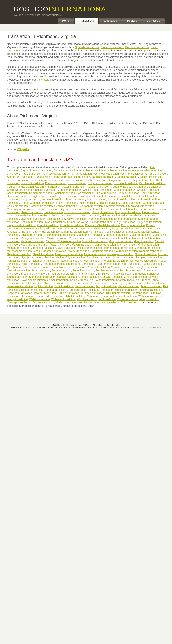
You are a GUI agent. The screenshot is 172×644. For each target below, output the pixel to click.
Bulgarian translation (100, 183)
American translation (140, 171)
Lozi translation (116, 232)
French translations (112, 47)
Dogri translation (151, 193)
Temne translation (129, 286)
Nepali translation (43, 254)
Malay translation (57, 238)
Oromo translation (124, 258)
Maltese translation (143, 238)
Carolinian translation (48, 187)
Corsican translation (70, 190)
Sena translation (61, 270)
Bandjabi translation (103, 177)
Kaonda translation (125, 219)
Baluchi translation (79, 177)
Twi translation (140, 293)
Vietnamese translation (123, 296)
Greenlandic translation (140, 206)
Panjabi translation (18, 261)
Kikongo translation (101, 222)
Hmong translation (103, 212)
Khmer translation (78, 222)
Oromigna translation (99, 258)
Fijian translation (96, 199)
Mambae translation (33, 241)
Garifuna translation (41, 206)
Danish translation (64, 193)
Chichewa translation (19, 190)
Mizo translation (67, 248)
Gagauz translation (154, 203)
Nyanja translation (32, 258)
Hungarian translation (128, 212)
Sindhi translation (17, 277)
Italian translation (131, 216)
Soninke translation (81, 280)
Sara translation (41, 270)
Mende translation (105, 245)
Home (66, 21)
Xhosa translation (127, 299)
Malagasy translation (33, 238)
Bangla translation (127, 177)
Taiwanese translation (20, 286)
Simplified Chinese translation (115, 274)
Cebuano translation (123, 187)
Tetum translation (151, 286)
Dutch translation (17, 196)
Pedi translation (92, 261)
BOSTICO (62, 9)
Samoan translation (123, 267)
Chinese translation (45, 190)
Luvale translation (31, 235)
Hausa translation (145, 209)
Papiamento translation (44, 261)
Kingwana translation (149, 222)
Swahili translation (32, 283)
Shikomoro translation (61, 274)
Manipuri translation (120, 241)
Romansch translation (72, 267)
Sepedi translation (83, 270)
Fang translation (30, 199)
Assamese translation (106, 174)
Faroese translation (53, 199)
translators (43, 80)
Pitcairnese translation (139, 261)
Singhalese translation (42, 277)
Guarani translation (47, 209)
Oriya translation (75, 258)
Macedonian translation (90, 235)
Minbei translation (148, 245)
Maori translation (143, 241)
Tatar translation (85, 286)
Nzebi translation (54, 258)
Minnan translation (18, 248)
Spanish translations (87, 47)
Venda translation (98, 296)
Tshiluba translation (150, 290)
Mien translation (127, 245)
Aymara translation (156, 174)
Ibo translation (151, 212)
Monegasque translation (119, 248)
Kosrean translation (32, 228)
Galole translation (17, 206)
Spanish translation (127, 280)
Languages (110, 21)
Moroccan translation (19, 251)
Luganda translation (138, 232)
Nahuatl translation (102, 251)
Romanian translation (45, 267)
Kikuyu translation (125, 222)
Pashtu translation (70, 261)
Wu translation (107, 299)
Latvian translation (44, 232)
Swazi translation (54, 283)
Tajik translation (43, 286)
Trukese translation (126, 290)
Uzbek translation (75, 296)
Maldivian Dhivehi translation (114, 238)
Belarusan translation (43, 180)
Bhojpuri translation (143, 180)
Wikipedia (23, 149)
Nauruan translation (126, 251)
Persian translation (114, 261)
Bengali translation (119, 180)
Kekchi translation (55, 222)
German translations (137, 47)
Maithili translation (142, 235)
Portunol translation (83, 264)
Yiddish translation (66, 303)
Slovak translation (136, 277)
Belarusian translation (70, 180)
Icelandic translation (19, 216)
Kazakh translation (32, 222)
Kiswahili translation (72, 225)
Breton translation (56, 183)
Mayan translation (82, 245)
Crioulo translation (125, 190)
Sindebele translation (147, 274)
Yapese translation (43, 303)
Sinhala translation (68, 277)
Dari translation (85, 193)
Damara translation (41, 193)
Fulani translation (109, 203)
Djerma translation (128, 193)
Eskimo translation (90, 196)
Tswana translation (45, 293)
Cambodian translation (20, 187)
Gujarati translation (71, 209)
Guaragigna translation (20, 209)
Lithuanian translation (69, 232)
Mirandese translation (43, 248)
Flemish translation (142, 199)
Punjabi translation (129, 264)
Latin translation (144, 228)
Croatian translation (149, 190)
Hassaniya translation (120, 209)
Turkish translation (68, 293)
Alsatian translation (115, 171)
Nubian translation (146, 254)
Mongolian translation (147, 248)
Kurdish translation (99, 228)
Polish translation (31, 264)
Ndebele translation (151, 251)
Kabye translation (77, 219)
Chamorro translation (149, 187)
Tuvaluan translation (118, 293)
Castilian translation (74, 187)
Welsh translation (39, 299)
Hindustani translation (77, 212)
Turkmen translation (92, 293)
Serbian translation (107, 270)
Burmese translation (126, 183)
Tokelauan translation (101, 290)
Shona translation (86, 274)
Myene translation (78, 251)
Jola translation (56, 219)
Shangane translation (34, 274)
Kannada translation (101, 219)
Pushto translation (153, 264)
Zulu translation (130, 303)
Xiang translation (149, 299)
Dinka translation (106, 193)
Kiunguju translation (133, 225)
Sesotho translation (131, 270)
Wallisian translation (150, 296)
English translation (66, 196)
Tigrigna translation (56, 290)
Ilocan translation (62, 216)
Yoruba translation (90, 303)
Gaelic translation (131, 203)
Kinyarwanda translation (21, 225)
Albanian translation (91, 171)
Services (132, 21)
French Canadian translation (38, 203)
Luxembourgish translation (59, 235)
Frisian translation (67, 203)
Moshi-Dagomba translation (50, 251)
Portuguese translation (56, 264)
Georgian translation (66, 206)
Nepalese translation (19, 254)
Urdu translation (54, 296)
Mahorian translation (118, 235)
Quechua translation (19, 267)
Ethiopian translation (139, 196)
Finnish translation (119, 199)
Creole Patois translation (98, 190)
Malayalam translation (82, 238)
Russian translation (98, 267)
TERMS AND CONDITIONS (146, 328)
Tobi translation (77, 290)
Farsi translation (76, 199)
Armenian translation (79, 174)
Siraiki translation (91, 277)
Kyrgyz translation (122, 228)
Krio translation (54, 228)
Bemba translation (95, 180)
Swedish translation (77, 283)
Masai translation (60, 245)
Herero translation (31, 212)
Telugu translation (106, 286)
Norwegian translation (121, 254)
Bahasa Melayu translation (51, 177)
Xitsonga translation (19, 303)
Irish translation (111, 216)
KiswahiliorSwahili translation (102, 225)
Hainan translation (95, 209)
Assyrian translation (132, 174)
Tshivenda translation (19, 293)
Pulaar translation (106, 264)
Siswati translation (113, 277)
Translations (87, 21)
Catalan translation (98, 187)
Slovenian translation (33, 280)
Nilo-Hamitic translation (69, 254)
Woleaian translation (63, 299)
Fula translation (88, 203)
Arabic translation (31, 174)
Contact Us (153, 21)
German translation (91, 206)
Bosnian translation (32, 183)
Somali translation (58, 280)
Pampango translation (149, 258)
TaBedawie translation (104, 283)
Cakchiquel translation (152, 183)
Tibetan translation (32, 290)
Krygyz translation (76, 228)
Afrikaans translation (66, 171)
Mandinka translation (95, 241)
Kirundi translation (48, 225)
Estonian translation (114, 196)
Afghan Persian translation (36, 171)
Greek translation (115, 206)
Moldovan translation (90, 248)
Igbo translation (41, 216)
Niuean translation (95, 254)
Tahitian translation (153, 283)
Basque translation (18, 180)
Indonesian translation (87, 216)
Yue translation (111, 303)
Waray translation (17, 299)
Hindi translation (53, 212)
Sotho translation (104, 280)
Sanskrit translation (18, 270)
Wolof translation (87, 299)
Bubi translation (77, 183)
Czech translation (17, 193)
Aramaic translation (54, 174)
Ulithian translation (32, 296)
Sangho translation (147, 267)
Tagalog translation (130, 283)
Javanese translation (33, 219)
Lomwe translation (94, 232)
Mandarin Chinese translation (63, 241)
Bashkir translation (151, 177)
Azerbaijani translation (20, 177)
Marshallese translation (35, 245)
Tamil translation (64, 286)
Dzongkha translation (41, 196)
